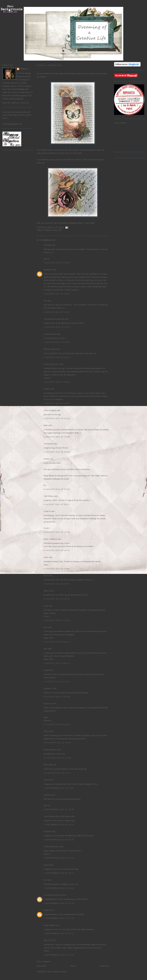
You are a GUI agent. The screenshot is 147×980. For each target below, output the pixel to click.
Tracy (46, 606)
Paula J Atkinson (50, 539)
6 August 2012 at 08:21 (57, 504)
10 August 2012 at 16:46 (57, 743)
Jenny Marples (49, 925)
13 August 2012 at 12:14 (57, 758)
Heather (47, 389)
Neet (46, 627)
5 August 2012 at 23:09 (57, 437)
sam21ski (47, 245)
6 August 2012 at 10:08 (57, 532)
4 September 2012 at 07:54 (59, 955)
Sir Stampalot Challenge (67, 223)
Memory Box (51, 230)
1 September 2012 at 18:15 (59, 873)
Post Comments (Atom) (57, 972)
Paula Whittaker (50, 750)
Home (73, 966)
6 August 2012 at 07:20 (57, 489)
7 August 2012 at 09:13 (57, 642)
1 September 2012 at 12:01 (59, 788)
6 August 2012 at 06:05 (57, 452)
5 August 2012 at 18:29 (57, 263)
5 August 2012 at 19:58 (57, 342)
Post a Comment (43, 961)
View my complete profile (16, 103)
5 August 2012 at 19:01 (57, 294)
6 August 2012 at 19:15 (57, 550)
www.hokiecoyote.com (53, 895)
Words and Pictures (51, 364)
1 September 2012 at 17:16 (59, 858)
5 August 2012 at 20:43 (57, 382)
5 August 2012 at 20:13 (57, 357)
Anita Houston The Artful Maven (57, 816)
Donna (46, 865)
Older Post (105, 966)
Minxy (46, 591)
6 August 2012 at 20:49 (57, 599)
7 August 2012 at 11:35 (57, 681)
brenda (46, 459)
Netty (46, 576)
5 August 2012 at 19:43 (57, 312)
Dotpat (46, 670)
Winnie (47, 910)
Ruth (46, 425)
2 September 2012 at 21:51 (59, 933)
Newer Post (41, 966)
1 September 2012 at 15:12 (59, 824)
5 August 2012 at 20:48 (57, 403)
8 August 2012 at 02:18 (57, 697)
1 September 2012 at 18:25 (59, 888)
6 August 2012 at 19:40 (57, 569)
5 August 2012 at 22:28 (57, 418)
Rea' (45, 880)
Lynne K (47, 511)
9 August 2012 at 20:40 (57, 724)
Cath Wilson (49, 496)
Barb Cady (48, 765)
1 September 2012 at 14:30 (59, 809)
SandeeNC (48, 270)
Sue (45, 301)
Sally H (47, 731)
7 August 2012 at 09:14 (57, 663)
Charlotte (47, 831)
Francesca (48, 703)
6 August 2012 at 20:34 (57, 584)
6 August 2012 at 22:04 (57, 620)
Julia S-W (48, 940)
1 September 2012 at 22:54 (59, 903)
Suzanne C (48, 688)
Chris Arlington (50, 410)
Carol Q (24, 69)
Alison (46, 780)
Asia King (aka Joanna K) (54, 319)
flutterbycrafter (50, 349)
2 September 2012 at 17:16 (59, 918)
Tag (60, 230)
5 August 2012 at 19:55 (57, 327)
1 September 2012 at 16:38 (59, 840)
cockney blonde (50, 334)
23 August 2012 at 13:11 (57, 773)
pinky (46, 557)
